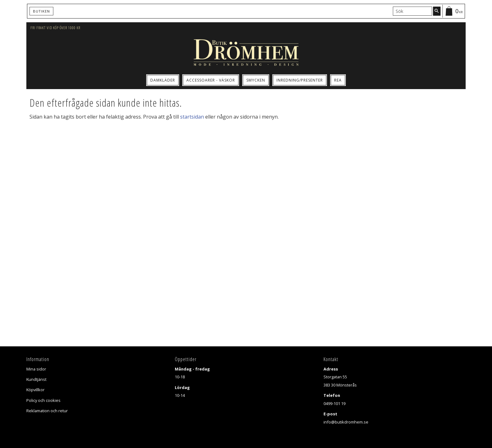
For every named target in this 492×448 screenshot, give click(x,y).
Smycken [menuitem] (256, 80)
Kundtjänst (36, 379)
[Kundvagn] (453, 11)
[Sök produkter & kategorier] (412, 11)
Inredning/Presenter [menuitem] (300, 80)
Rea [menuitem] (338, 80)
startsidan (192, 117)
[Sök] (437, 11)
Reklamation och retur (47, 411)
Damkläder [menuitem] (163, 80)
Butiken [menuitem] (41, 11)
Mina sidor (36, 369)
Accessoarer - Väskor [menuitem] (211, 80)
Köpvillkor (35, 390)
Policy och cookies (43, 400)
